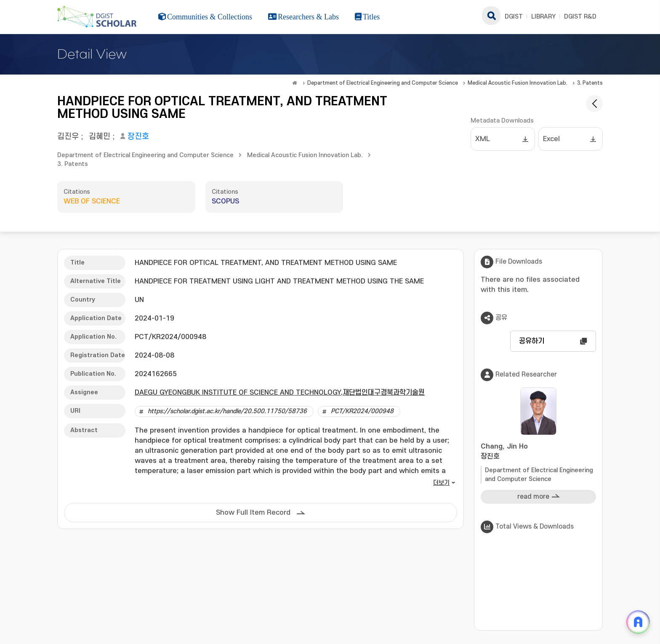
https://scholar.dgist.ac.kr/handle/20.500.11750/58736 (227, 411)
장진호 (138, 137)
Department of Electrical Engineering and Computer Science (383, 83)
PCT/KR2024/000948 (362, 411)
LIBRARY (543, 17)
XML (483, 139)
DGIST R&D (580, 17)
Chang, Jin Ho (538, 452)
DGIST (514, 17)
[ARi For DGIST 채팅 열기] (638, 622)
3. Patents (590, 83)
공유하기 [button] (532, 341)
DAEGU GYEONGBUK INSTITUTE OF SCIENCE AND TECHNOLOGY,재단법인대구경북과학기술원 (280, 393)
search (491, 16)
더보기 (441, 483)
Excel (551, 139)
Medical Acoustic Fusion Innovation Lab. (518, 83)
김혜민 (100, 137)
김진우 (68, 137)
